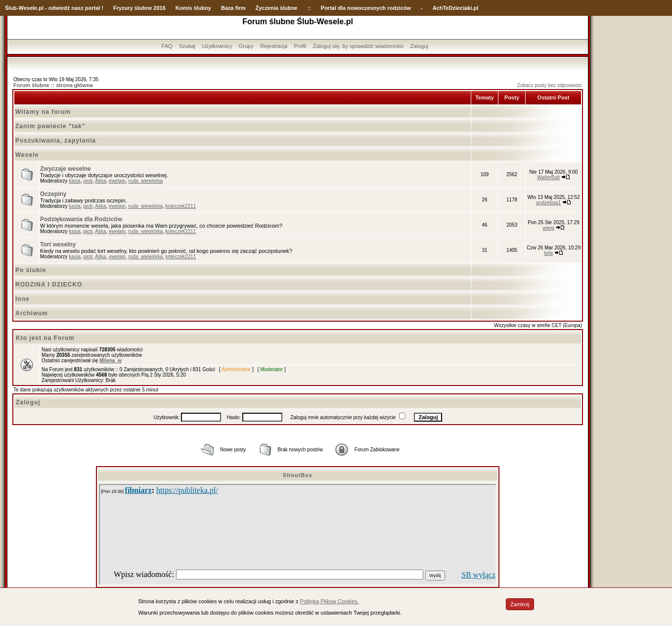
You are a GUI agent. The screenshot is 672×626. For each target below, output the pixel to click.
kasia (74, 181)
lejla (548, 253)
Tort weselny (58, 244)
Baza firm (233, 8)
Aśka (100, 181)
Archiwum (32, 313)
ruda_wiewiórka (145, 181)
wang (548, 228)
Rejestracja (274, 46)
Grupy (246, 46)
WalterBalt (548, 177)
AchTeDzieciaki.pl (456, 8)
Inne (22, 299)
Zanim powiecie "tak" (50, 126)
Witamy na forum (43, 112)
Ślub (11, 8)
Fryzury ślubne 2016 (139, 8)
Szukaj (187, 46)
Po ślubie (31, 270)
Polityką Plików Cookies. (330, 601)
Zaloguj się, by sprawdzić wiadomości (358, 46)
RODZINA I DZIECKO (49, 285)
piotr (88, 181)
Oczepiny (53, 194)
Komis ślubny (193, 8)
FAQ (167, 46)
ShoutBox (298, 475)
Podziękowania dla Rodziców (81, 219)
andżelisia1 (548, 203)
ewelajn (117, 181)
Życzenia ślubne (277, 8)
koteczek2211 (181, 206)
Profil (300, 46)
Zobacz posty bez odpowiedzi (550, 85)
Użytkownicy (217, 46)
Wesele (27, 155)
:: (309, 8)
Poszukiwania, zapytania (56, 141)
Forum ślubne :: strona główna (53, 85)
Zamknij (520, 604)
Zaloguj (419, 46)
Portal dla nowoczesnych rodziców (366, 8)
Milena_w (110, 361)
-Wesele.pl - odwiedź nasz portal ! (60, 8)
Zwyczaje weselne (66, 169)
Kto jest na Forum (45, 338)
